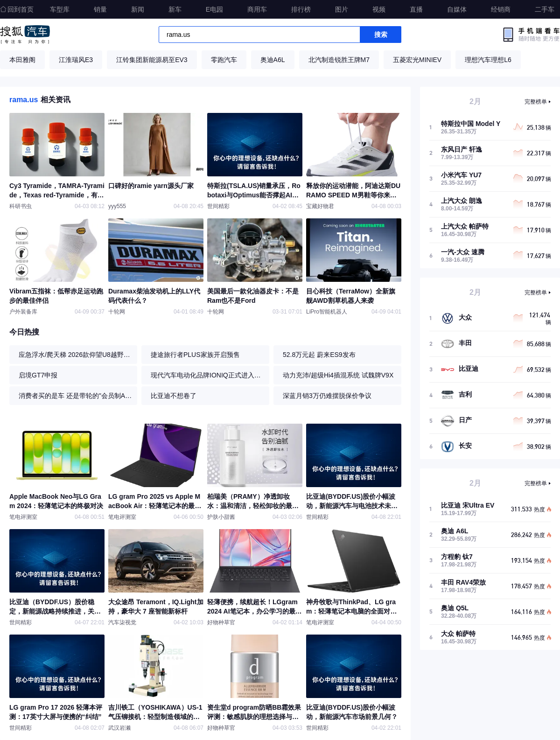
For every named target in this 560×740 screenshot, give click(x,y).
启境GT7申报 (38, 375)
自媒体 (457, 9)
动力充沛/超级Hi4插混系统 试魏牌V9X (338, 375)
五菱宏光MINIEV (417, 60)
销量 (100, 9)
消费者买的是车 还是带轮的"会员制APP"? (76, 396)
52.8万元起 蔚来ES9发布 (319, 355)
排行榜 (301, 9)
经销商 (501, 9)
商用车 (257, 9)
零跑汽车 (224, 60)
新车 (175, 9)
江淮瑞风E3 (76, 60)
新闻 (138, 9)
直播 (416, 9)
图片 (342, 9)
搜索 (381, 35)
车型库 (60, 9)
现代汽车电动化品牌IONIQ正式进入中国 (208, 375)
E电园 (214, 9)
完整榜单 (536, 102)
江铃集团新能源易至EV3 (152, 60)
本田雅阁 (22, 60)
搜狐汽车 (25, 35)
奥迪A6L (273, 60)
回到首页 (17, 9)
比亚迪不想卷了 (174, 396)
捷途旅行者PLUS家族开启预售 (195, 355)
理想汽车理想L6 (488, 60)
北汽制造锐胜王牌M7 (339, 60)
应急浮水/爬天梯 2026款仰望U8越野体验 (76, 355)
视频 (379, 9)
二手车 (545, 9)
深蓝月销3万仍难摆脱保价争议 (327, 396)
